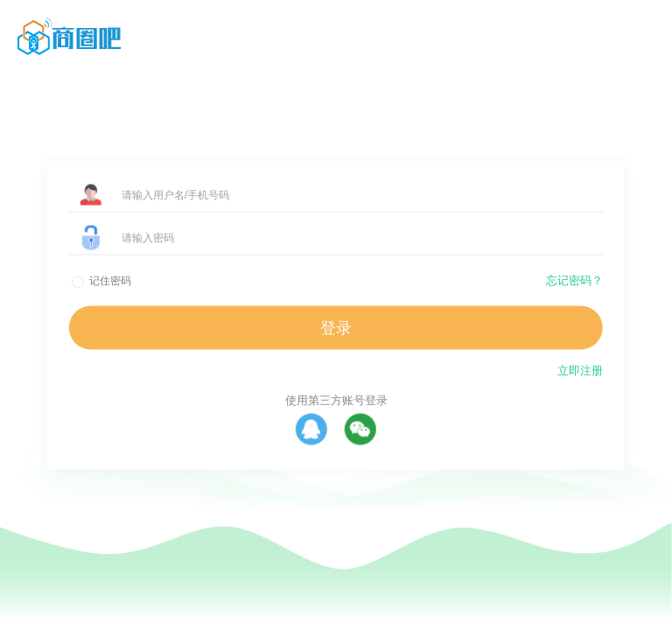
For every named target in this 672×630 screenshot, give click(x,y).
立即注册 (580, 371)
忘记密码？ (574, 280)
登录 (336, 328)
